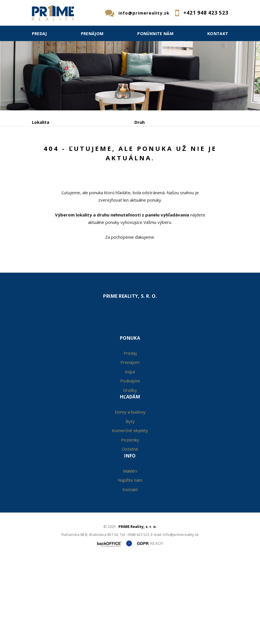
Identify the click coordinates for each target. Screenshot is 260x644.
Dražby (130, 474)
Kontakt (218, 34)
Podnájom (150, 176)
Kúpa (117, 176)
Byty (130, 505)
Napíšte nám (130, 564)
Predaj (39, 34)
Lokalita (41, 122)
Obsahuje (42, 146)
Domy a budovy (130, 496)
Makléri (130, 555)
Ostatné (130, 533)
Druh (140, 122)
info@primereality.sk (144, 13)
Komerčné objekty (130, 515)
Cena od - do (148, 146)
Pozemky (130, 524)
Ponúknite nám (155, 34)
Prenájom (92, 34)
